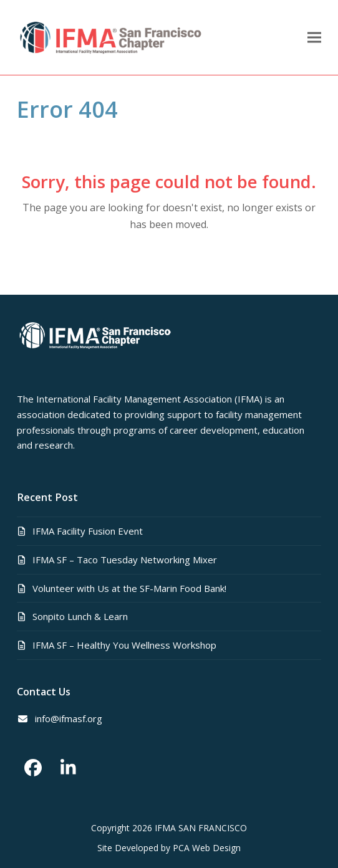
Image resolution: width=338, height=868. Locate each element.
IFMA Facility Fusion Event (88, 531)
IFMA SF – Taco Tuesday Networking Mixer (125, 560)
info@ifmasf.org (69, 718)
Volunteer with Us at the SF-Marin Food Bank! (129, 588)
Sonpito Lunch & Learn (80, 616)
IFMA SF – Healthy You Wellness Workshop (124, 645)
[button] (314, 38)
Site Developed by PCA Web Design (169, 848)
